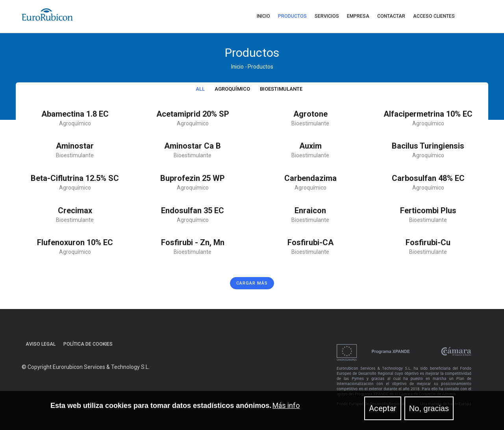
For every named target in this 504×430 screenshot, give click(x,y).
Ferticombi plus (428, 210)
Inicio (263, 16)
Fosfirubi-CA (310, 242)
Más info (286, 405)
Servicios (327, 16)
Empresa (358, 16)
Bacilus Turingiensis (428, 146)
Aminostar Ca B (193, 146)
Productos (292, 16)
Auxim (310, 146)
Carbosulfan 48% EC (428, 178)
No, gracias (429, 408)
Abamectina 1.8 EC (75, 114)
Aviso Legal (41, 344)
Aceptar (383, 408)
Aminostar (75, 146)
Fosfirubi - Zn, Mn (193, 242)
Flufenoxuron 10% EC (75, 242)
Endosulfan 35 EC (193, 210)
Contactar (391, 16)
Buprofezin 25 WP (193, 178)
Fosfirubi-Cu (428, 242)
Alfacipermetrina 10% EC (428, 114)
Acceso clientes (434, 16)
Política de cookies (88, 344)
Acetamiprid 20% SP (193, 114)
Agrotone (310, 114)
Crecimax (75, 210)
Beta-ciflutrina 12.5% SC (75, 178)
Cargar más (252, 283)
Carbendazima (310, 178)
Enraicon (310, 210)
